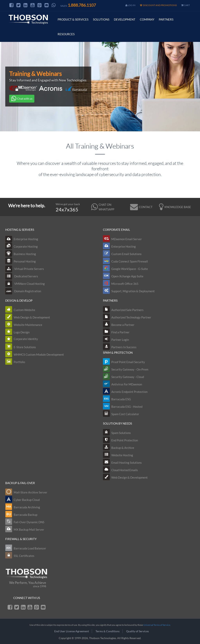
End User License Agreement (72, 631)
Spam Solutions (121, 433)
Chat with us (22, 99)
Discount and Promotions (158, 5)
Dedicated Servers (22, 276)
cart (186, 5)
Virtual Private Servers (25, 269)
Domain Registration (23, 291)
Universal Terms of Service (157, 625)
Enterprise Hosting (22, 239)
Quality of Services (137, 631)
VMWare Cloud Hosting (25, 284)
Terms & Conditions (108, 631)
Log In (130, 5)
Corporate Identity (26, 339)
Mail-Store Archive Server (30, 492)
